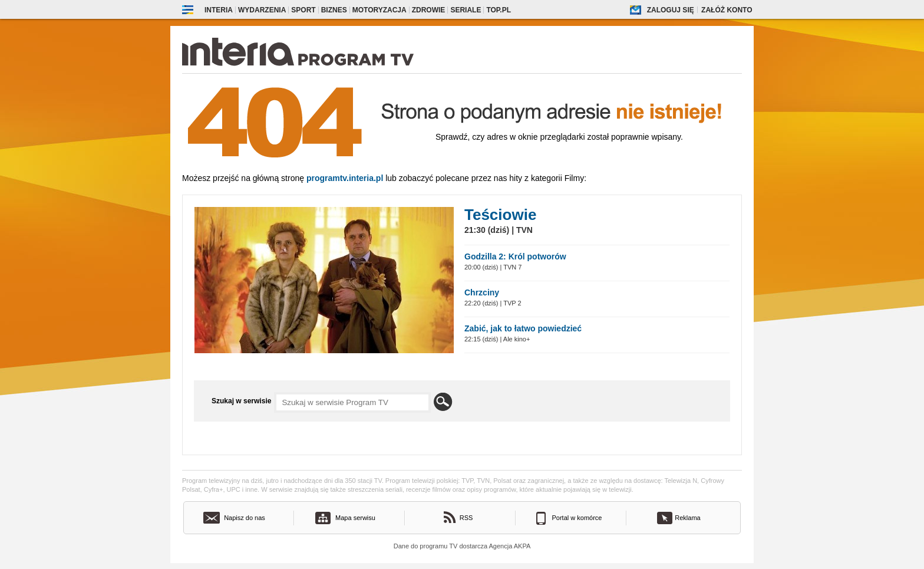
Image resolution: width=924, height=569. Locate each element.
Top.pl (499, 10)
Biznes (334, 10)
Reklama (687, 518)
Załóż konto (727, 10)
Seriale (466, 10)
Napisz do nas (245, 518)
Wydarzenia (262, 10)
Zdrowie (429, 10)
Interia (219, 10)
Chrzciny (482, 292)
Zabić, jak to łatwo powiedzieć (523, 328)
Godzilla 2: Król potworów (515, 256)
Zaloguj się (671, 10)
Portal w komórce (577, 518)
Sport (303, 10)
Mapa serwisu (355, 518)
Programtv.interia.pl (345, 178)
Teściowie (500, 215)
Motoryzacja (379, 10)
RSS (466, 518)
